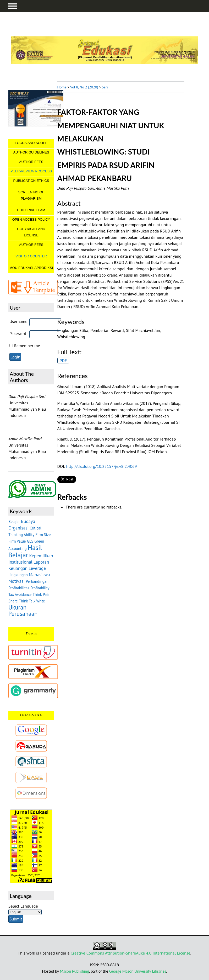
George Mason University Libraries (138, 971)
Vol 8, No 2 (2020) (84, 87)
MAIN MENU (12, 6)
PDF (63, 361)
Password (18, 333)
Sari (105, 87)
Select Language (23, 906)
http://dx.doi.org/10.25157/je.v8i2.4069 (101, 466)
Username (18, 321)
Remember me (27, 346)
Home (62, 87)
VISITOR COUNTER (31, 256)
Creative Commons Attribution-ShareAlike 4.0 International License (131, 953)
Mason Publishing (75, 971)
